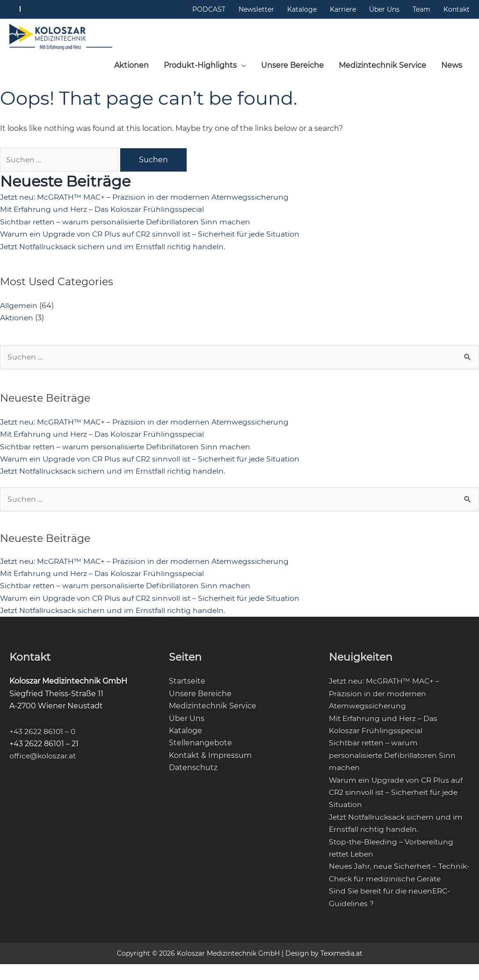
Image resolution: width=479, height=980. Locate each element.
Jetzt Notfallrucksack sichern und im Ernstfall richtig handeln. (115, 249)
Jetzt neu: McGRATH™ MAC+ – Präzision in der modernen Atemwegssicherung (147, 200)
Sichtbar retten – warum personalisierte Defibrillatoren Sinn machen (128, 225)
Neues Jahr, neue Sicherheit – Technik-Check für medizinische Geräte (389, 882)
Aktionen (17, 321)
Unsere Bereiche (200, 697)
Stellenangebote (200, 746)
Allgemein (19, 308)
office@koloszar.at (44, 760)
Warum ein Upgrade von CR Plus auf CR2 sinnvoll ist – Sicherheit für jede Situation (154, 237)
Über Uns (187, 722)
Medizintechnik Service (213, 710)
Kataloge (185, 734)
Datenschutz (193, 771)
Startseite (187, 685)
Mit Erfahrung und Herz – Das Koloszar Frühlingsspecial (103, 213)
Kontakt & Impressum (210, 759)
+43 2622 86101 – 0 (43, 735)
